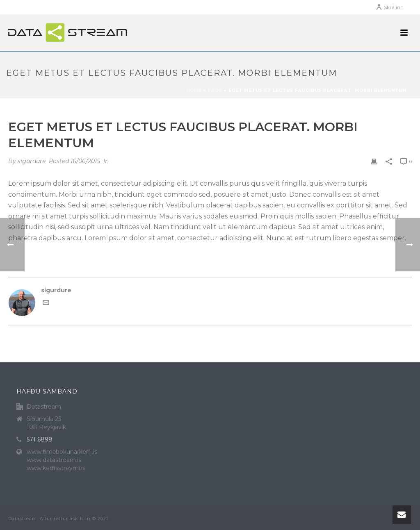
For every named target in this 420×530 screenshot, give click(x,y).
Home (194, 90)
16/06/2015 (85, 161)
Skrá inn (390, 7)
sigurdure (32, 161)
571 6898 (40, 439)
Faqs (215, 90)
